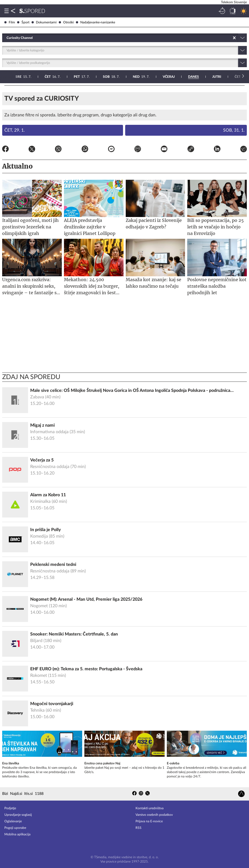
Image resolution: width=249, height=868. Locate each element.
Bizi (5, 794)
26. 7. (193, 77)
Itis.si (28, 794)
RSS (139, 828)
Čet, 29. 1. (15, 130)
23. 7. (105, 77)
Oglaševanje (13, 821)
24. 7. (134, 77)
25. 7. (163, 77)
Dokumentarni (44, 22)
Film (10, 22)
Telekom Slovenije (234, 2)
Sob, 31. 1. (234, 130)
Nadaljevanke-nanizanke (96, 22)
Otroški (66, 22)
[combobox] (7, 38)
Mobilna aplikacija (17, 834)
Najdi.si (16, 794)
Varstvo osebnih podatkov (154, 815)
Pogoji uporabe (15, 828)
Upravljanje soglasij (18, 815)
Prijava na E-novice (149, 821)
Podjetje (10, 808)
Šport (23, 22)
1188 (39, 794)
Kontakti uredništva (150, 808)
